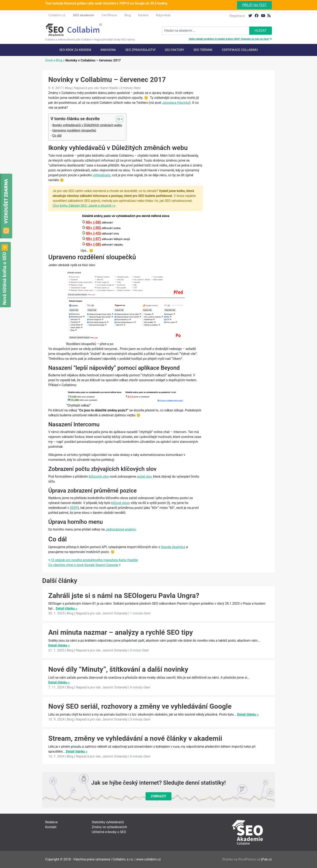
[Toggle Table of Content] (117, 119)
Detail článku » (66, 608)
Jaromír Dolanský (115, 613)
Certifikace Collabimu (240, 50)
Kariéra (143, 15)
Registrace (237, 16)
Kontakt (51, 827)
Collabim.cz (57, 15)
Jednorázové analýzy (121, 529)
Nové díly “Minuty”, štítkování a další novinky (118, 669)
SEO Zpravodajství (140, 50)
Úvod (49, 60)
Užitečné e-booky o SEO (109, 832)
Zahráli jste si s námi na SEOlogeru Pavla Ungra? (124, 595)
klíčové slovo (121, 503)
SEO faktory (174, 50)
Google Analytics (173, 547)
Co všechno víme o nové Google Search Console (85, 565)
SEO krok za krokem (75, 50)
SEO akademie (83, 15)
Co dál (57, 136)
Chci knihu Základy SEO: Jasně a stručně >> (84, 206)
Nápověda (163, 15)
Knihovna (108, 50)
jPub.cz (266, 859)
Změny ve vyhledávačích (110, 827)
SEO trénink (203, 50)
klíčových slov (99, 476)
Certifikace (109, 15)
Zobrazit (159, 796)
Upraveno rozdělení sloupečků (74, 130)
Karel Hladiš (109, 88)
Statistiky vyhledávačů (108, 822)
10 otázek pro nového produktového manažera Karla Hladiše (93, 560)
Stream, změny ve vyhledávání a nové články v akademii (135, 738)
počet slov (144, 476)
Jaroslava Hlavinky (176, 103)
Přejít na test (254, 5)
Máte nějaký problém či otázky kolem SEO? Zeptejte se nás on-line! (230, 39)
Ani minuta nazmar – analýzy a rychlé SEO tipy (121, 632)
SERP (74, 508)
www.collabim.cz (148, 859)
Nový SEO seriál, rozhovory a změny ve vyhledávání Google (140, 706)
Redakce (52, 822)
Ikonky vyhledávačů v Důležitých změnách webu (87, 125)
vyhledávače (102, 175)
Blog (128, 15)
